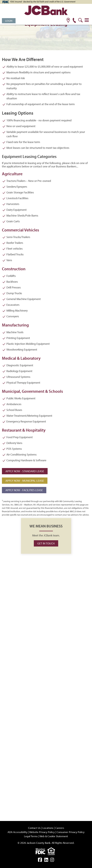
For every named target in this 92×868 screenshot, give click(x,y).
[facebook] (40, 860)
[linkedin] (46, 860)
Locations (48, 828)
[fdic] (42, 851)
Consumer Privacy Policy (71, 832)
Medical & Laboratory (21, 358)
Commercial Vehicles (21, 230)
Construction (14, 269)
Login (9, 21)
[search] (80, 21)
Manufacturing (15, 325)
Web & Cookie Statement (54, 836)
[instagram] (52, 860)
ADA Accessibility (17, 832)
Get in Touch (46, 543)
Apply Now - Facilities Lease (24, 490)
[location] (68, 21)
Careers (60, 828)
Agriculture (12, 174)
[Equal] (52, 851)
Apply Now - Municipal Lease (25, 481)
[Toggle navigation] (87, 20)
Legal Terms (31, 836)
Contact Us (34, 828)
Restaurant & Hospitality (24, 430)
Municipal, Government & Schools (32, 391)
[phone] (74, 21)
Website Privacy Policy (42, 832)
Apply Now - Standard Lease (25, 471)
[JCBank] (46, 11)
